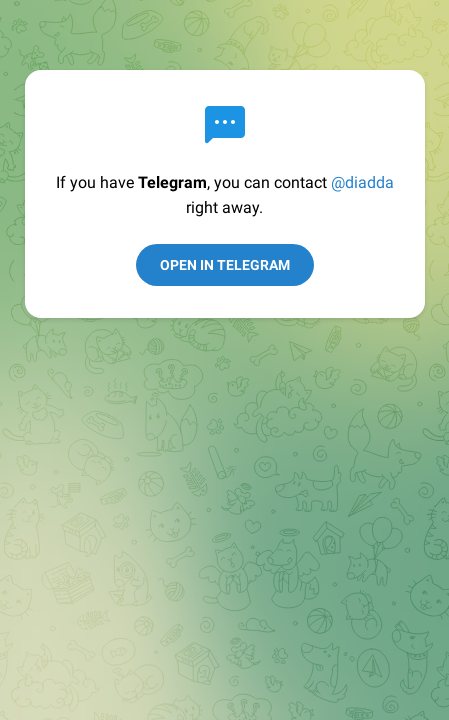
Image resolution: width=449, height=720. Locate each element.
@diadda (362, 182)
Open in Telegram (225, 265)
